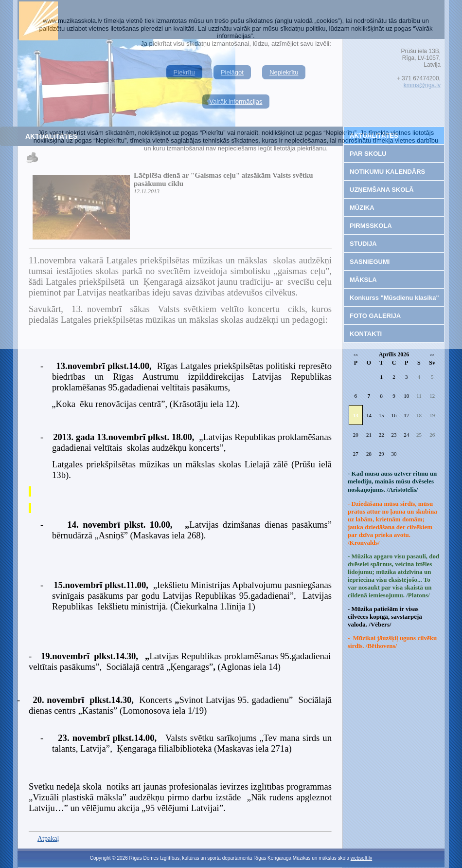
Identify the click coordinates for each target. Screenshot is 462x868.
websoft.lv (361, 858)
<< (356, 355)
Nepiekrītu (284, 72)
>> (432, 355)
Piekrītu (184, 72)
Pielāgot (232, 72)
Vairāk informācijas (236, 102)
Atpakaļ (48, 839)
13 (356, 415)
